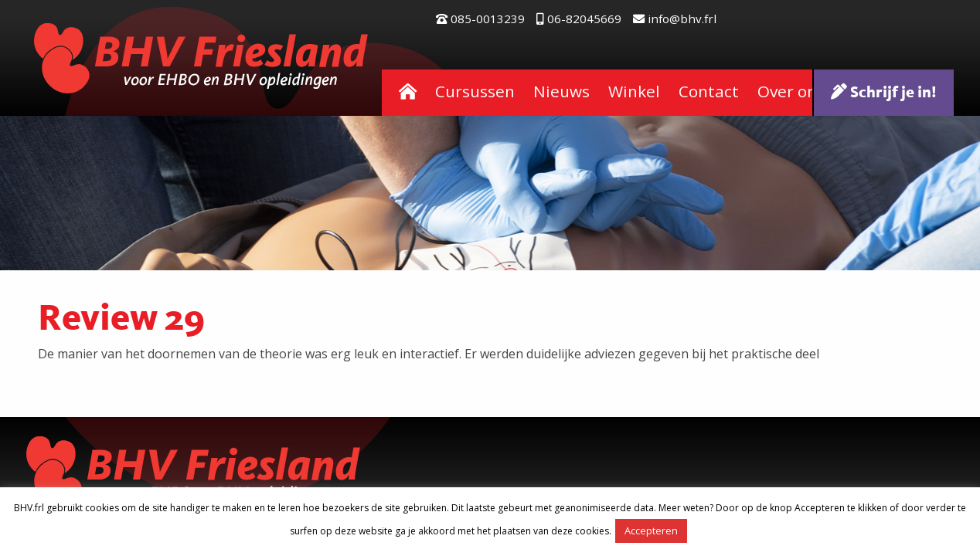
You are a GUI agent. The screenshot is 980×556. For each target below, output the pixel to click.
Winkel (634, 91)
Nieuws (561, 91)
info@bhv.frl (675, 19)
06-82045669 (579, 19)
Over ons (791, 91)
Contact (709, 91)
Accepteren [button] (651, 531)
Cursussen (475, 91)
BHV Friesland (201, 58)
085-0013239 (480, 19)
